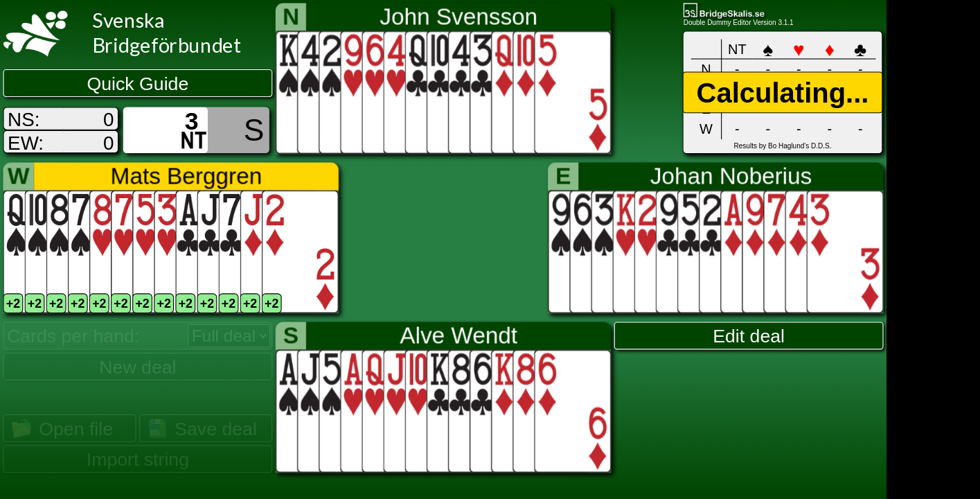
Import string (138, 459)
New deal (137, 367)
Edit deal (749, 336)
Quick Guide (138, 84)
